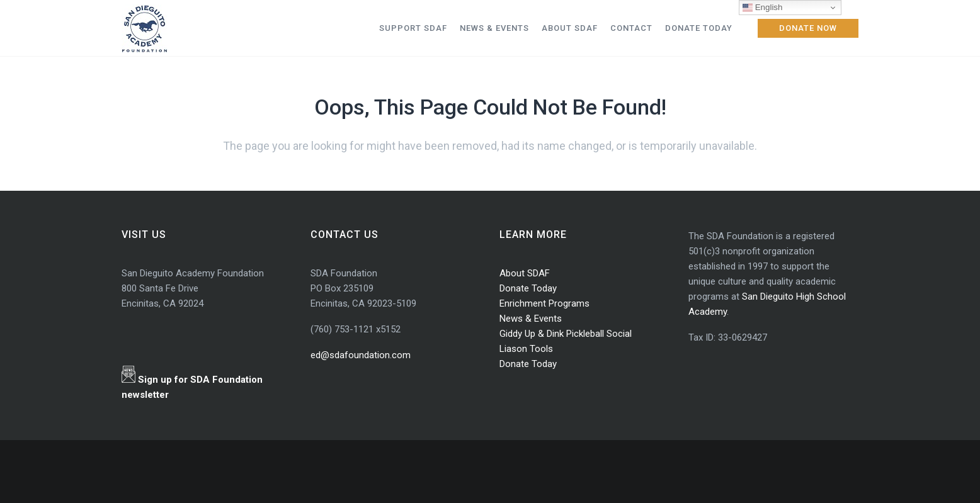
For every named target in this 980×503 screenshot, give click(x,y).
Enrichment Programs (544, 303)
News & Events (531, 319)
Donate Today (528, 288)
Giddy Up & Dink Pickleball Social (566, 334)
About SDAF (525, 273)
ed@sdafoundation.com (361, 355)
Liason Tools (526, 349)
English (762, 8)
